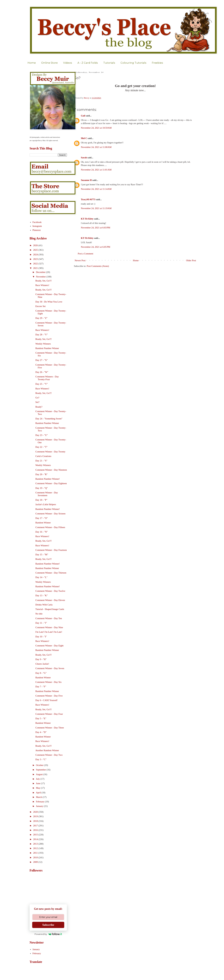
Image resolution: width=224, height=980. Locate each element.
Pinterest (37, 230)
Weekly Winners (43, 344)
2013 (36, 844)
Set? (37, 402)
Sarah (84, 158)
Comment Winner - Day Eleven (50, 600)
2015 (36, 835)
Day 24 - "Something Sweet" (49, 419)
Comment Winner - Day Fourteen (51, 550)
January (40, 806)
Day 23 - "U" (42, 435)
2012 (36, 848)
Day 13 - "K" (42, 595)
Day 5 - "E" (41, 718)
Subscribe (48, 925)
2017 (36, 826)
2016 (36, 830)
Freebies (157, 63)
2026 (36, 245)
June (38, 783)
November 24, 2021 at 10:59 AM (96, 128)
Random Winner (43, 523)
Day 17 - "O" (42, 518)
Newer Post (80, 260)
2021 (36, 268)
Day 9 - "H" (41, 659)
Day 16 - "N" (42, 532)
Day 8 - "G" (41, 673)
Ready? (39, 407)
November (41, 277)
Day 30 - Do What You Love (49, 302)
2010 (36, 857)
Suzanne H (86, 180)
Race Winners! (42, 285)
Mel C (84, 138)
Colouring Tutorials (133, 63)
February (40, 802)
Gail (83, 116)
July (38, 779)
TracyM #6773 (88, 199)
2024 (36, 255)
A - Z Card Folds (88, 63)
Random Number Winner (47, 348)
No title (39, 614)
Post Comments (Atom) (98, 266)
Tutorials (109, 63)
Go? (37, 398)
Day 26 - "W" (42, 372)
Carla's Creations (43, 456)
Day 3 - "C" (41, 759)
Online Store (49, 63)
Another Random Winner (47, 750)
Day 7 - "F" (41, 687)
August (40, 774)
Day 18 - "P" (41, 500)
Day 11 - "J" (41, 623)
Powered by (48, 934)
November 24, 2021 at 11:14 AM (96, 189)
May (38, 788)
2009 (36, 862)
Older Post (191, 260)
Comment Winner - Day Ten (49, 618)
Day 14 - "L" (42, 577)
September (41, 770)
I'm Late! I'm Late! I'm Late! (49, 632)
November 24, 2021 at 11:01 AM (96, 170)
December (41, 272)
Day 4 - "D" (41, 732)
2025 (36, 250)
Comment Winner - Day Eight (50, 646)
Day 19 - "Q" (42, 488)
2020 (36, 812)
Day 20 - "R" (42, 474)
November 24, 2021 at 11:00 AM (96, 147)
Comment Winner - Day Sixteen (50, 514)
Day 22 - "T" (42, 447)
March (39, 797)
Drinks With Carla (44, 605)
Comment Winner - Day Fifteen (50, 527)
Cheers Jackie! (42, 664)
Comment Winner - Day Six (49, 682)
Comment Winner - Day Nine (49, 627)
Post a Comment (85, 254)
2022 (36, 264)
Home (32, 63)
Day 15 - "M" (42, 555)
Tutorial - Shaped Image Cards (50, 609)
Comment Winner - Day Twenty (50, 452)
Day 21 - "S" (41, 461)
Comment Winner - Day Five (49, 696)
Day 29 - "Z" (42, 318)
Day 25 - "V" (42, 384)
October (40, 765)
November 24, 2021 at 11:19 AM (96, 208)
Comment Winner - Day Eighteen (51, 483)
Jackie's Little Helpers (46, 504)
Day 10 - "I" (41, 637)
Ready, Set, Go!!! (44, 281)
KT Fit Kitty (87, 219)
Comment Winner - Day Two (49, 755)
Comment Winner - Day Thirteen (51, 573)
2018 (36, 821)
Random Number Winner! (48, 479)
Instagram (37, 226)
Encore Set (41, 306)
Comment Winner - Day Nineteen (51, 470)
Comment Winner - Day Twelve (50, 591)
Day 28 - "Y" (42, 335)
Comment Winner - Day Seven (50, 668)
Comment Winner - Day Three (50, 728)
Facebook (37, 222)
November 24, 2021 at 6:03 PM (96, 228)
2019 (36, 816)
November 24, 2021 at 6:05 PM (96, 247)
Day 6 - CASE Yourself (46, 700)
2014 (36, 839)
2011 (36, 853)
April (39, 793)
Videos (68, 63)
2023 (36, 259)
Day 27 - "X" (42, 360)
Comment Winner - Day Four (49, 714)
